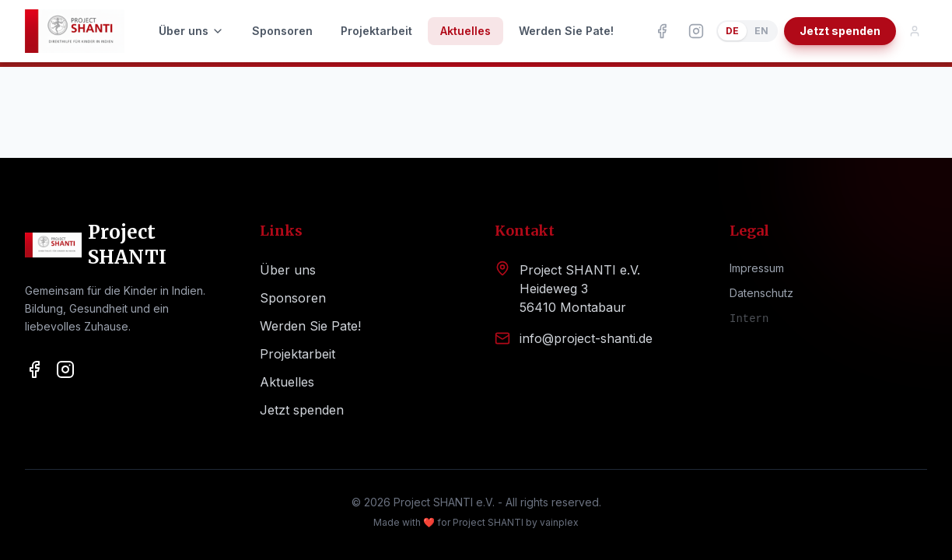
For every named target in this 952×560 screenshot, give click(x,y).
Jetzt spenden (840, 31)
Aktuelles (465, 31)
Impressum (757, 268)
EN (761, 31)
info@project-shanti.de (586, 338)
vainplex (559, 522)
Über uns (191, 31)
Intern (749, 319)
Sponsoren (282, 31)
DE (732, 31)
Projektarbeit (376, 31)
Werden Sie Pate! (566, 31)
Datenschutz (761, 293)
